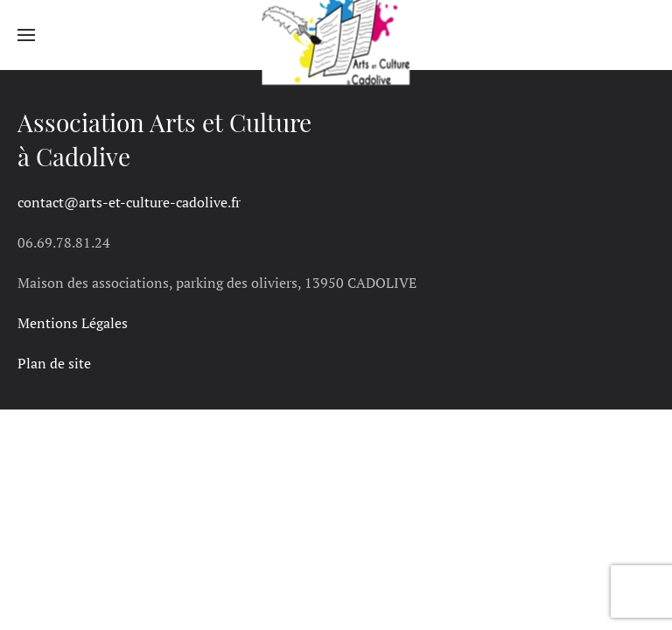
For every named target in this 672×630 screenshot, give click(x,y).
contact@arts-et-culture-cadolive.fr (129, 202)
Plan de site (54, 363)
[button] (26, 35)
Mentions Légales (73, 323)
